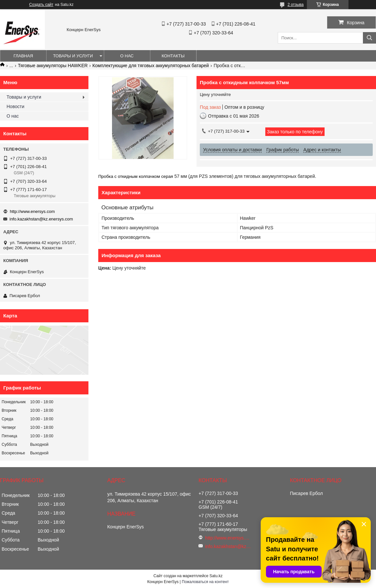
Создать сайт (41, 5)
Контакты (173, 56)
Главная (23, 56)
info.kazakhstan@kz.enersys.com (41, 219)
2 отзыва (296, 5)
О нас (127, 56)
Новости (15, 106)
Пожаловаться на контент (205, 582)
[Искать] (369, 38)
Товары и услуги (73, 56)
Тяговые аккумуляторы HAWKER (53, 66)
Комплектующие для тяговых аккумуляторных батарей (151, 66)
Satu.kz (216, 576)
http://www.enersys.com (32, 211)
